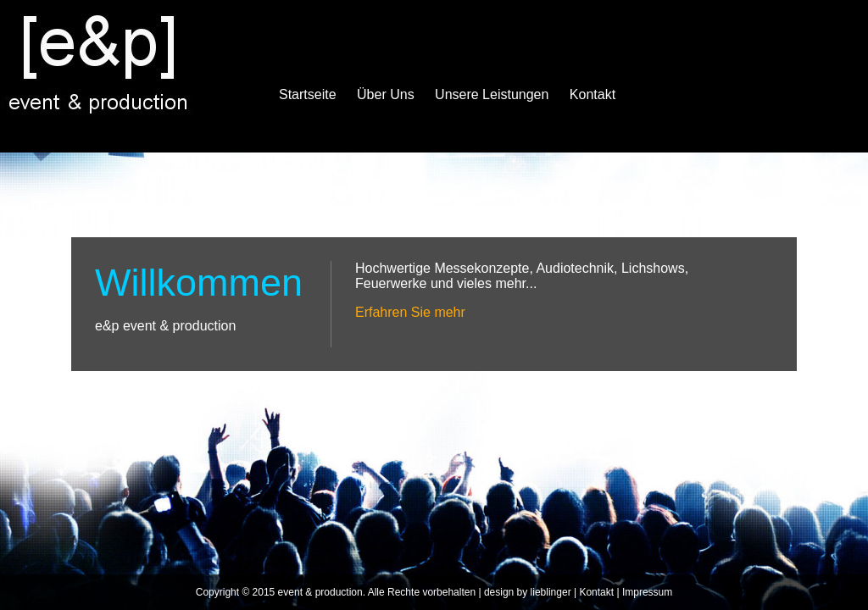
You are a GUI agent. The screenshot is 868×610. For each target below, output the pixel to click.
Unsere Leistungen (492, 94)
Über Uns (386, 94)
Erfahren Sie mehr (410, 312)
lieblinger (551, 592)
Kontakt (593, 94)
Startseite (308, 94)
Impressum (647, 592)
